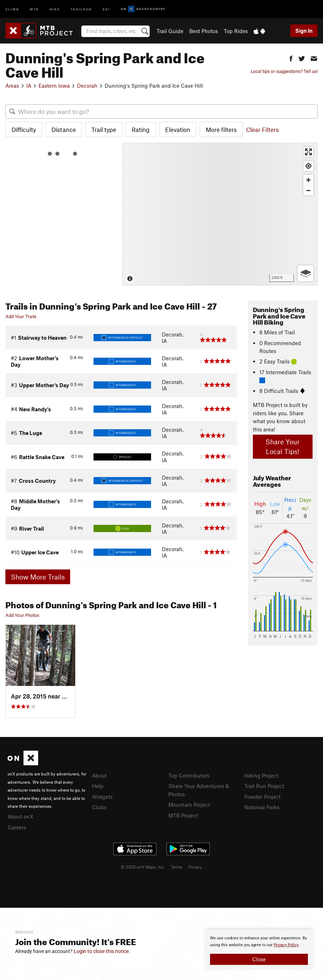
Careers (17, 827)
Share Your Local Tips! (283, 447)
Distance (64, 129)
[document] (259, 950)
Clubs (99, 807)
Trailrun (81, 9)
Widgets (102, 797)
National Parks (262, 807)
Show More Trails (38, 577)
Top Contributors (189, 775)
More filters (221, 129)
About (99, 775)
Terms (177, 867)
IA (29, 86)
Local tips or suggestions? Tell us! (284, 71)
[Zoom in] (308, 180)
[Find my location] (308, 166)
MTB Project (183, 815)
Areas (12, 86)
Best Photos (204, 31)
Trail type (104, 129)
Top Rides (236, 31)
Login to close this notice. (102, 951)
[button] (291, 58)
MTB (34, 9)
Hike (55, 9)
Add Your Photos (22, 615)
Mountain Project (189, 805)
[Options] (306, 273)
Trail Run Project (264, 786)
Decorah (87, 86)
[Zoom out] (308, 190)
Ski (106, 9)
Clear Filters (262, 129)
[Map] (220, 214)
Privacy (195, 867)
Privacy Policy (286, 945)
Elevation (178, 129)
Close (259, 959)
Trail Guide (170, 31)
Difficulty (24, 129)
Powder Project (262, 797)
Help (98, 786)
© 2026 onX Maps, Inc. (143, 867)
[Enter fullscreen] (308, 152)
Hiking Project (261, 775)
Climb (12, 9)
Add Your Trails (21, 316)
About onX (21, 816)
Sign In (304, 31)
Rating (141, 129)
